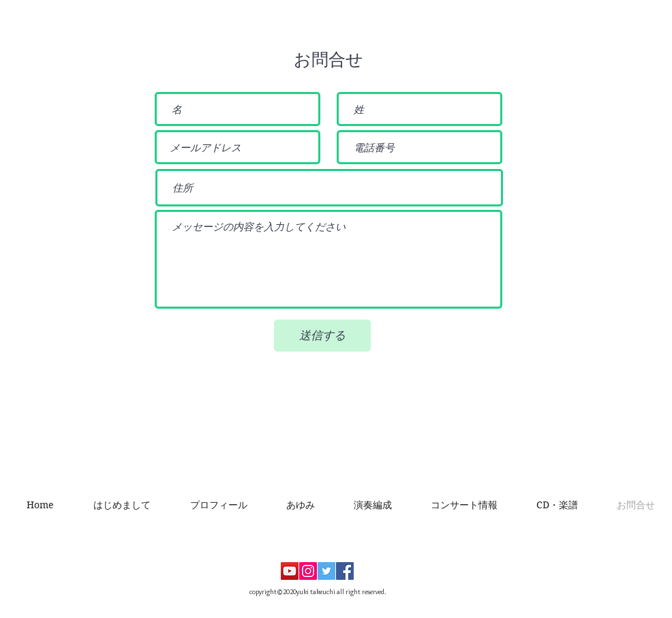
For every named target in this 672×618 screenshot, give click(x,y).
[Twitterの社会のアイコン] (326, 571)
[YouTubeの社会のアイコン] (290, 571)
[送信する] (322, 336)
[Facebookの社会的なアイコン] (345, 571)
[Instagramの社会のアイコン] (308, 571)
